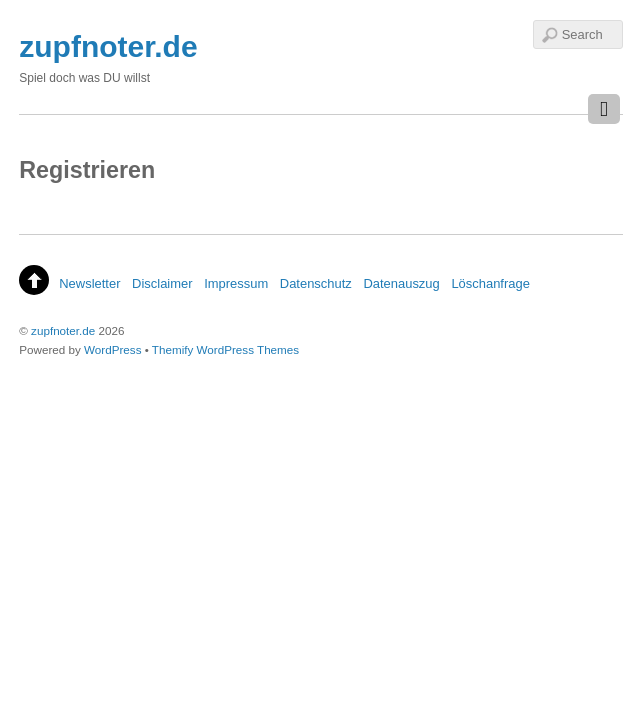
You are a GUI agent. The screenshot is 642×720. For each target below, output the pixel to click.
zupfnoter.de (63, 330)
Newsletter (89, 283)
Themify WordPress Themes (225, 349)
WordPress (112, 349)
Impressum (236, 283)
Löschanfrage (490, 283)
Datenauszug (401, 283)
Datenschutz (316, 283)
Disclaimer (162, 283)
